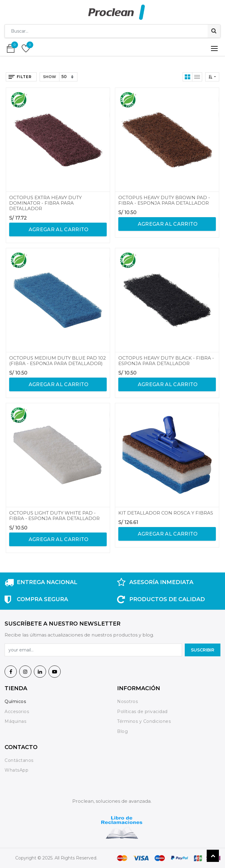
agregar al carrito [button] (58, 230)
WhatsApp (16, 770)
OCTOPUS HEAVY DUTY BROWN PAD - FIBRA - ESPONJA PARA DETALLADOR (164, 200)
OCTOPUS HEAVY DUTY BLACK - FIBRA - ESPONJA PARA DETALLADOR (166, 361)
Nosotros (128, 701)
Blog (122, 731)
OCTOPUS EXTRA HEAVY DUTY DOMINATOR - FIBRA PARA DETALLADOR (45, 203)
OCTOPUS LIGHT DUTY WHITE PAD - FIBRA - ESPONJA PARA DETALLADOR (54, 516)
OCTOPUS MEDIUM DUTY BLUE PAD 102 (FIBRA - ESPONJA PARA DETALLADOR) (57, 361)
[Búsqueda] (214, 31)
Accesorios (17, 712)
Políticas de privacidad (142, 712)
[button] (212, 77)
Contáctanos (19, 760)
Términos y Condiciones (144, 721)
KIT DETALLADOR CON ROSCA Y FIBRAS (166, 513)
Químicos (15, 701)
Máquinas (15, 721)
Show (50, 77)
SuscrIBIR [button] (203, 650)
